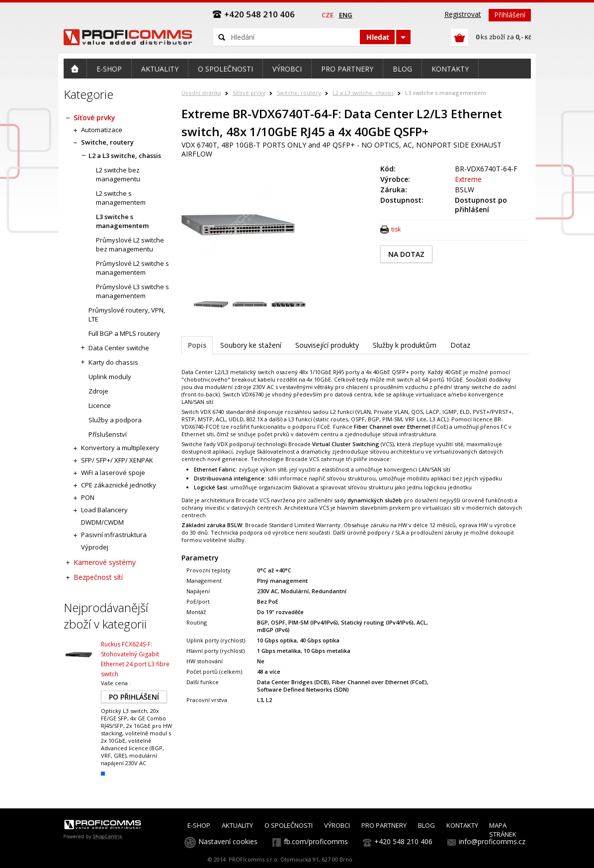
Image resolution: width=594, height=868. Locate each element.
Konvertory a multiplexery (120, 448)
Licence (100, 405)
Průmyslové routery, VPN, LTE (127, 315)
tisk (396, 229)
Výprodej (95, 547)
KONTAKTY (462, 825)
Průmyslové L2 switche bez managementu (130, 244)
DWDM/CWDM (102, 522)
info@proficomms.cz (492, 841)
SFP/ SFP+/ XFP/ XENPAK (117, 460)
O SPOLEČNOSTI (289, 825)
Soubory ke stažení (251, 345)
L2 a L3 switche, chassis (363, 93)
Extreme (468, 179)
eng (346, 15)
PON (88, 497)
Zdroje (98, 391)
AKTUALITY (237, 825)
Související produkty (327, 345)
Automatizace (102, 130)
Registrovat (463, 14)
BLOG (426, 825)
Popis (197, 345)
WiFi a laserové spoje (113, 473)
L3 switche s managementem (446, 93)
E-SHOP (199, 825)
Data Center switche (119, 348)
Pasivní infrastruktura (114, 535)
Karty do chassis (113, 362)
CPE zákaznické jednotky (119, 485)
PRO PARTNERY (384, 825)
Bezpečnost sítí (98, 577)
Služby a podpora (115, 420)
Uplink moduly (110, 377)
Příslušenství (108, 434)
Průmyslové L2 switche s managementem (132, 268)
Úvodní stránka (201, 93)
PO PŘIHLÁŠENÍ (134, 697)
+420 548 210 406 (403, 841)
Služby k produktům (405, 345)
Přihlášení (510, 15)
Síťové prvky (249, 93)
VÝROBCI (337, 825)
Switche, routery (299, 93)
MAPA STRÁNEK (503, 830)
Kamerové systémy (105, 562)
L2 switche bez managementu (118, 174)
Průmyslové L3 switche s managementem (132, 291)
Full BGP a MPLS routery (124, 333)
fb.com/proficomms (316, 841)
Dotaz (460, 345)
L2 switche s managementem (121, 198)
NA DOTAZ (406, 254)
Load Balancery (104, 510)
